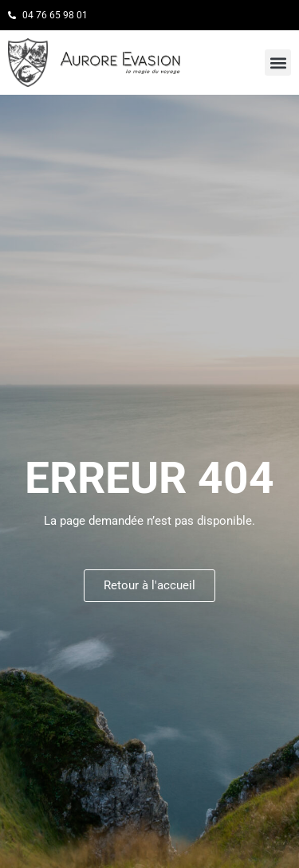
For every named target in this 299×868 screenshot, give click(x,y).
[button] (278, 63)
